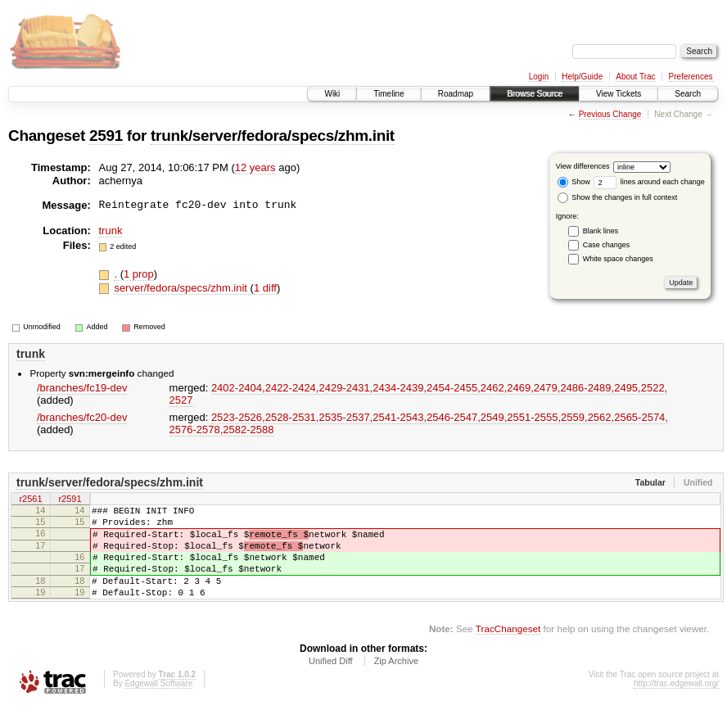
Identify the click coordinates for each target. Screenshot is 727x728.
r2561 (30, 500)
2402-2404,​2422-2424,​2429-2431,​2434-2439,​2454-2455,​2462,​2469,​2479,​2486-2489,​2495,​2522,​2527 (419, 394)
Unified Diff (331, 683)
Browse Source (535, 94)
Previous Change (610, 114)
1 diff (265, 288)
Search (688, 94)
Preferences (691, 77)
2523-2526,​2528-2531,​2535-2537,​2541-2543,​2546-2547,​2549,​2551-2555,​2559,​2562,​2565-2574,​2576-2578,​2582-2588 (419, 423)
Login (539, 77)
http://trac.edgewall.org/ (676, 705)
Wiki (332, 94)
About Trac (635, 77)
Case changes (607, 245)
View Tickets (619, 94)
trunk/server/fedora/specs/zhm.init (273, 136)
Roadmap (456, 94)
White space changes (618, 259)
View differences (583, 166)
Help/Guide (582, 77)
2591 (106, 136)
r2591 (70, 500)
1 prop (139, 274)
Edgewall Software (158, 705)
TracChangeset (508, 651)
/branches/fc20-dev (82, 417)
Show (574, 182)
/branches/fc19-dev (82, 388)
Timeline (388, 94)
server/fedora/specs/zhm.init (182, 288)
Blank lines (601, 231)
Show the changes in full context (618, 197)
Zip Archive (396, 683)
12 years (255, 167)
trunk (111, 231)
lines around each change (649, 182)
